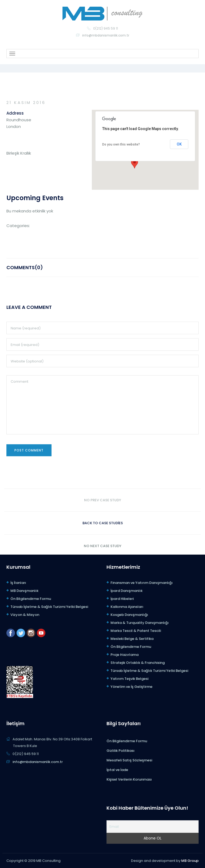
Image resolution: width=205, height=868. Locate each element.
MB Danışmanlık (24, 591)
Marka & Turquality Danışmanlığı (140, 623)
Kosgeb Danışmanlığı (129, 615)
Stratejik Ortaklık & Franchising (138, 663)
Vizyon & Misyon (25, 615)
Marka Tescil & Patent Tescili (136, 631)
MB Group (190, 861)
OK (179, 144)
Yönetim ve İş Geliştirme (131, 687)
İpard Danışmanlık (127, 591)
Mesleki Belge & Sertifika (132, 639)
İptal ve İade (117, 770)
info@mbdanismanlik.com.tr (106, 35)
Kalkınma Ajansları (127, 607)
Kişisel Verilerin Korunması (129, 779)
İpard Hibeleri (122, 599)
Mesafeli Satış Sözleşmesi (129, 760)
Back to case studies (103, 523)
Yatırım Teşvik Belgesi (129, 679)
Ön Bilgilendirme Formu (31, 599)
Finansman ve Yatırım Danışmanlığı (142, 583)
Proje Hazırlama (125, 655)
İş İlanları (18, 583)
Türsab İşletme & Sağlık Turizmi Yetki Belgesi (49, 607)
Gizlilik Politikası (121, 751)
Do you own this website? (121, 144)
